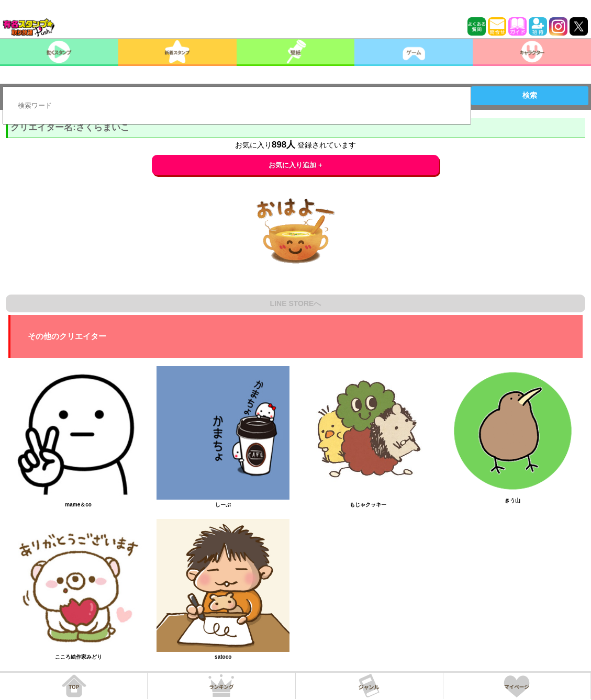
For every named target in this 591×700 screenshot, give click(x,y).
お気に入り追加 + (295, 165)
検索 (530, 95)
